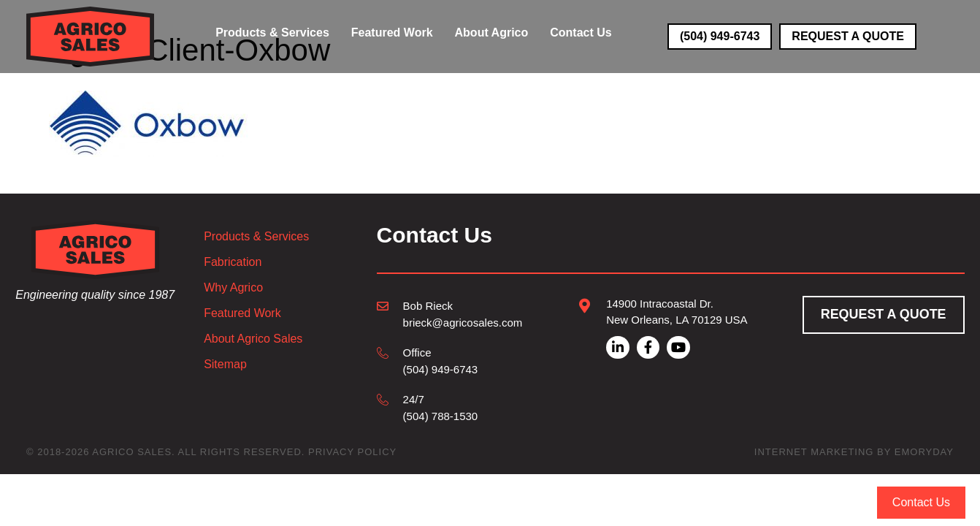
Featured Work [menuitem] (242, 313)
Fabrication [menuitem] (233, 262)
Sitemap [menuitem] (225, 365)
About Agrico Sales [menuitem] (253, 339)
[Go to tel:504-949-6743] (450, 361)
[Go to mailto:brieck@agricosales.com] (450, 314)
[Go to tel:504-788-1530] (450, 407)
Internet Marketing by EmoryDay (854, 452)
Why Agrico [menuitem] (233, 288)
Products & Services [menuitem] (256, 237)
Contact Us (921, 502)
